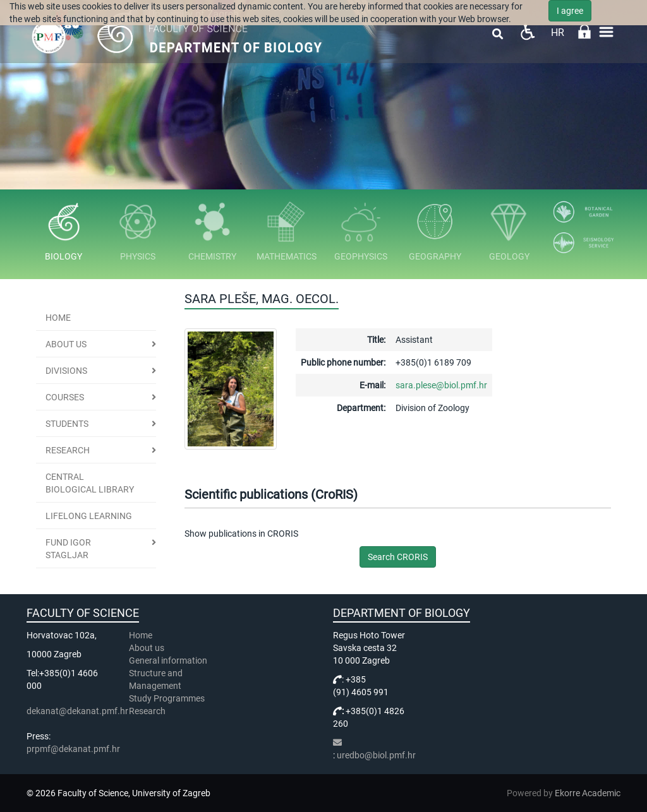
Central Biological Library (90, 483)
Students (67, 424)
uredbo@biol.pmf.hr (376, 755)
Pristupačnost (527, 32)
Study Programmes (167, 698)
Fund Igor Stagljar (68, 549)
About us (66, 344)
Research (68, 450)
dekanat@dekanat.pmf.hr (77, 711)
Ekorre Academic (588, 793)
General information (168, 660)
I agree (570, 11)
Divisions (66, 371)
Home (58, 318)
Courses (65, 397)
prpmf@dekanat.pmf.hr (73, 749)
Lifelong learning (89, 516)
